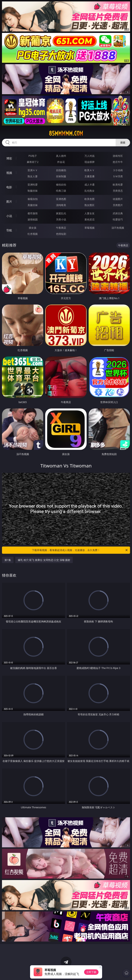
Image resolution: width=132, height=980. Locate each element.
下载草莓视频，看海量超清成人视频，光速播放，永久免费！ (80, 550)
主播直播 (90, 176)
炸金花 (61, 162)
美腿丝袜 (33, 205)
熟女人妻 (33, 176)
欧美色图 (90, 199)
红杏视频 (33, 234)
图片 (9, 202)
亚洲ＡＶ (33, 170)
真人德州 (61, 156)
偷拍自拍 (61, 185)
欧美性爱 (118, 185)
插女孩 (33, 228)
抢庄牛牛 (118, 162)
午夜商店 (61, 228)
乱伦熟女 (90, 191)
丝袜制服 (61, 176)
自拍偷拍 (61, 170)
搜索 (123, 142)
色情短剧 (61, 234)
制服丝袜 (33, 191)
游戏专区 (118, 156)
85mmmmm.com (66, 133)
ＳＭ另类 (118, 176)
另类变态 (118, 191)
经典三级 (61, 191)
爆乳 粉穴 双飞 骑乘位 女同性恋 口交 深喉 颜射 (44, 560)
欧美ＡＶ (90, 170)
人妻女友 (90, 213)
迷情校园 (33, 219)
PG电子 (33, 156)
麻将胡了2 (33, 162)
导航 (9, 230)
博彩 (9, 158)
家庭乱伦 (61, 213)
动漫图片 (118, 199)
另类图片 (118, 205)
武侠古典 (118, 213)
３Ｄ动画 (118, 170)
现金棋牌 (90, 162)
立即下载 (91, 972)
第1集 (8, 560)
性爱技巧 (118, 219)
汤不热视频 (118, 228)
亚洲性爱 (33, 185)
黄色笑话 (90, 219)
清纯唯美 (61, 205)
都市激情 (33, 213)
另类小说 (61, 219)
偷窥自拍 (33, 199)
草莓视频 (90, 228)
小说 (9, 216)
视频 (9, 173)
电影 (9, 187)
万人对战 (90, 156)
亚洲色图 (61, 199)
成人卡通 (90, 185)
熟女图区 (90, 205)
